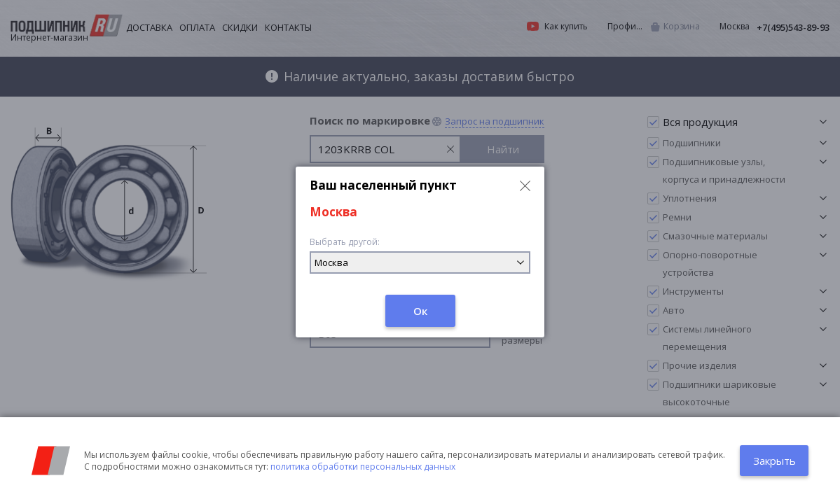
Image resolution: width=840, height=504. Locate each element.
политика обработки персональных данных (363, 467)
